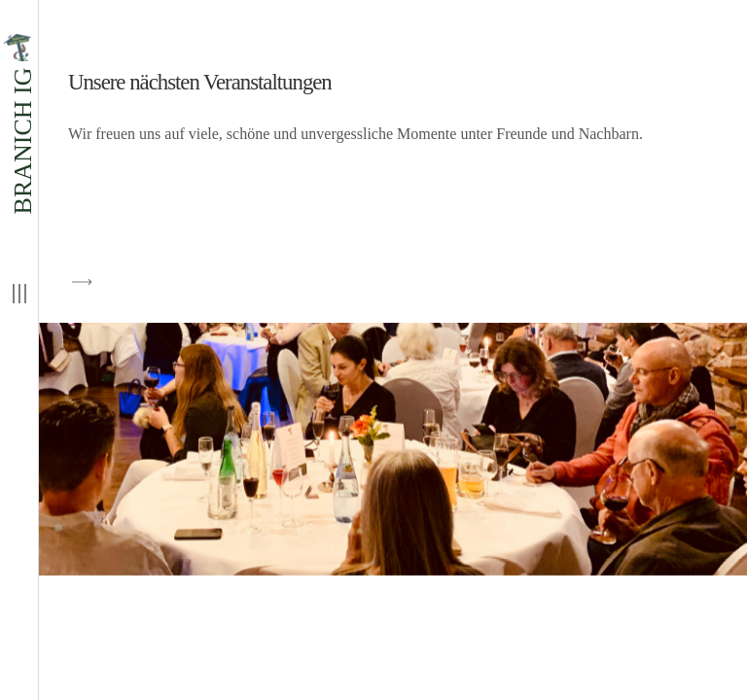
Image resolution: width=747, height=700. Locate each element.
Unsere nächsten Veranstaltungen (200, 82)
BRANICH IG (19, 124)
